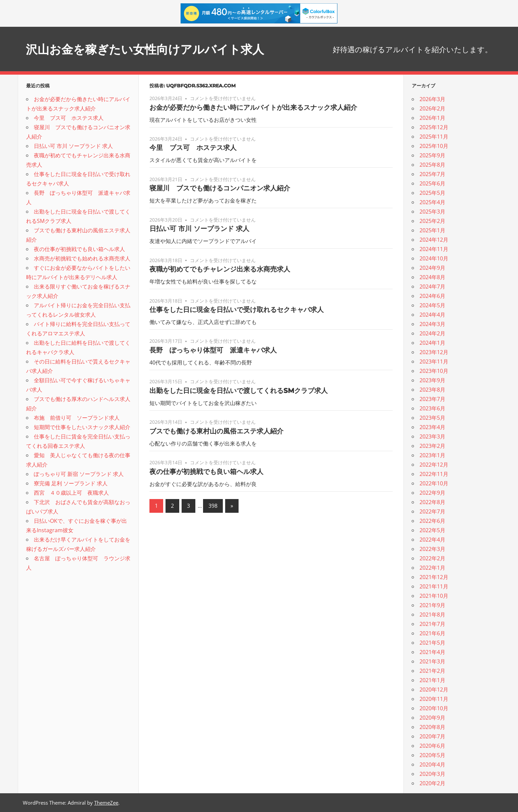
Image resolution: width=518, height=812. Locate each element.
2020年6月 (432, 746)
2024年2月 (432, 333)
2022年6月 (432, 521)
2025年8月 (432, 165)
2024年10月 (434, 258)
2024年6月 (432, 296)
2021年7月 (432, 624)
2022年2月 (432, 558)
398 (213, 506)
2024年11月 (434, 249)
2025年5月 (432, 193)
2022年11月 (434, 474)
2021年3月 (432, 661)
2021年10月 (434, 596)
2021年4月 (432, 652)
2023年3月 (432, 436)
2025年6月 (432, 183)
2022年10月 (434, 483)
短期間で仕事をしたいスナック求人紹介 (82, 427)
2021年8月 (432, 615)
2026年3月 (432, 99)
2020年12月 (434, 689)
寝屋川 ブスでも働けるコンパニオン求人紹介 (220, 188)
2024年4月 (432, 315)
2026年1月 (432, 118)
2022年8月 (432, 502)
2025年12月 (434, 127)
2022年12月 (434, 465)
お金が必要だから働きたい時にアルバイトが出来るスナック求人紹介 (253, 107)
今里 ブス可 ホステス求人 (193, 148)
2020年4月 (432, 764)
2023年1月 (432, 455)
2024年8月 (432, 277)
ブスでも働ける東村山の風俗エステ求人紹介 (216, 431)
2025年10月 (434, 146)
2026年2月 (432, 108)
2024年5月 (432, 305)
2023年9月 (432, 380)
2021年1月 (432, 680)
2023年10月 (434, 371)
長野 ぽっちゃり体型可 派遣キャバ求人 (213, 350)
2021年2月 (432, 671)
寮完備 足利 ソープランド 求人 (71, 483)
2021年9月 (432, 605)
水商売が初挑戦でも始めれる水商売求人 (82, 258)
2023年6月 (432, 408)
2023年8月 (432, 390)
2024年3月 (432, 324)
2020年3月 (432, 774)
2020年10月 (434, 708)
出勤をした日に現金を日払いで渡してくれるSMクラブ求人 (239, 391)
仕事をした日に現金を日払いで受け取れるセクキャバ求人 (237, 310)
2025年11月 (434, 137)
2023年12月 (434, 352)
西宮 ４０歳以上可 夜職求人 (71, 493)
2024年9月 (432, 268)
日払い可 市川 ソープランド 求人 (199, 229)
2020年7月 (432, 736)
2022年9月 (432, 493)
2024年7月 (432, 287)
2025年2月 (432, 221)
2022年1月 (432, 568)
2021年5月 (432, 643)
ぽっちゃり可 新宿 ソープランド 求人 (79, 474)
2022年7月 (432, 511)
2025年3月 (432, 212)
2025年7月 (432, 174)
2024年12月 (434, 240)
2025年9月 (432, 155)
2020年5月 (432, 755)
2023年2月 (432, 446)
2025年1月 (432, 230)
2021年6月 (432, 633)
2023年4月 (432, 427)
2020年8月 (432, 727)
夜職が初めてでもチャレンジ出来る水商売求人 (220, 269)
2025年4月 (432, 202)
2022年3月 (432, 549)
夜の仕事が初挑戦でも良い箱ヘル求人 (206, 472)
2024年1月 (432, 343)
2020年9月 (432, 718)
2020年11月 (434, 699)
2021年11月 (434, 586)
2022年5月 (432, 530)
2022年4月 (432, 540)
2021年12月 (434, 577)
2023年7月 (432, 399)
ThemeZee (106, 803)
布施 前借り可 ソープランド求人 (77, 418)
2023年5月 (432, 418)
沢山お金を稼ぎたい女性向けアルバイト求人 (162, 49)
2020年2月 (432, 783)
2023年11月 (434, 361)
